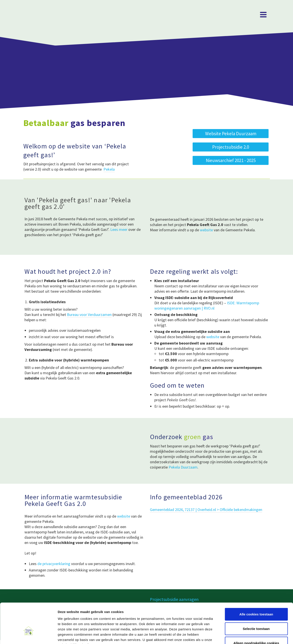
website (206, 230)
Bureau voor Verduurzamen (89, 315)
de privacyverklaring (54, 564)
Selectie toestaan (256, 601)
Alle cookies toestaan (256, 586)
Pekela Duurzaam (183, 467)
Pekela (109, 169)
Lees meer (119, 229)
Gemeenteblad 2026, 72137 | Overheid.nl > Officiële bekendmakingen (206, 510)
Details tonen (238, 635)
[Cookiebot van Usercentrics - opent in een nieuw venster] (29, 635)
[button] (231, 160)
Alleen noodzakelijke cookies (256, 615)
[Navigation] (263, 15)
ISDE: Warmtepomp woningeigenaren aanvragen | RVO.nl (207, 306)
